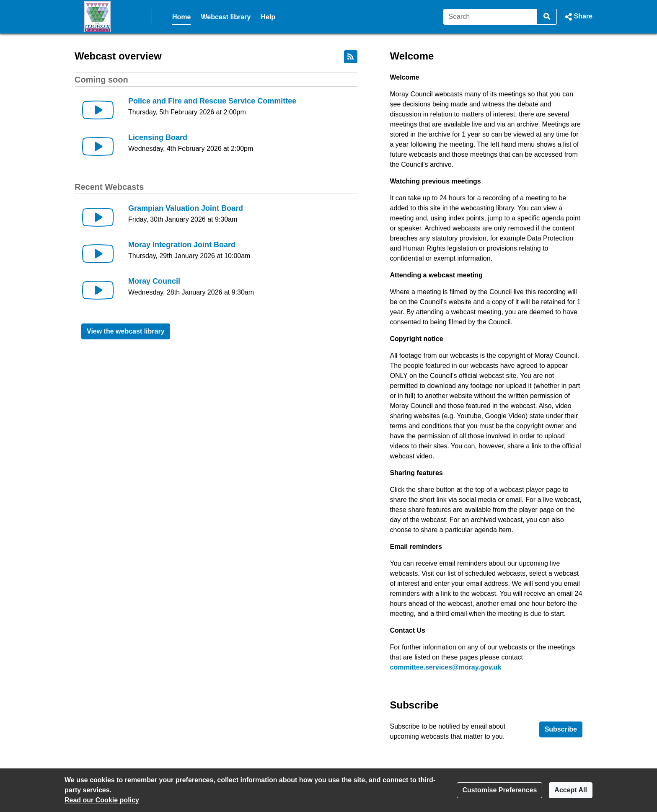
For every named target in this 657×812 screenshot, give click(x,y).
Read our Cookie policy (102, 800)
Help (268, 17)
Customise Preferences (499, 790)
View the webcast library (126, 331)
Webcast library (226, 17)
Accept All (571, 790)
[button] (578, 17)
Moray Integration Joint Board (182, 245)
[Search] (490, 17)
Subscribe (561, 729)
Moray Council (154, 281)
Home (181, 17)
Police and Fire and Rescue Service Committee (212, 101)
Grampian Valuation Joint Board (186, 208)
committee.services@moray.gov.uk (446, 667)
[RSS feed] (351, 57)
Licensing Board (158, 137)
